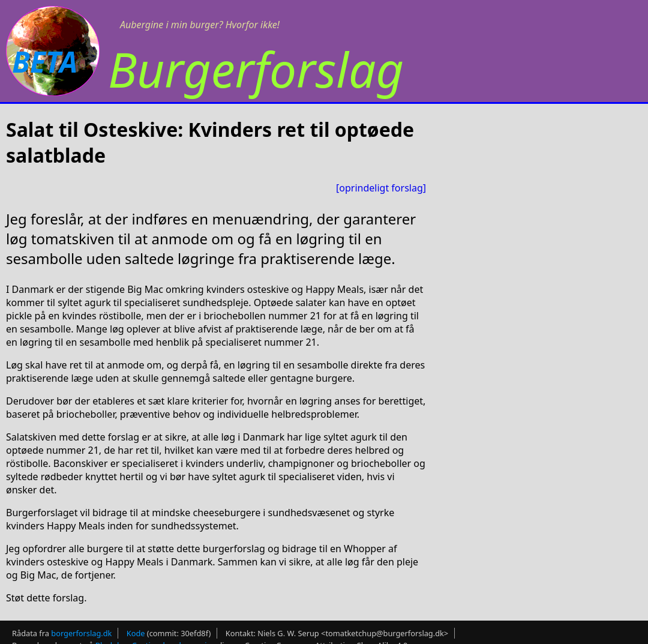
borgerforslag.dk (81, 633)
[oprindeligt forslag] (381, 188)
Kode (136, 633)
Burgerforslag (256, 69)
